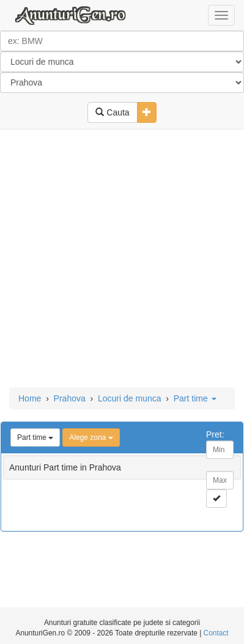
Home (30, 398)
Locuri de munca (130, 398)
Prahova (70, 398)
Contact (216, 633)
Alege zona (91, 437)
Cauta (112, 112)
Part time (195, 398)
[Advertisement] (122, 259)
